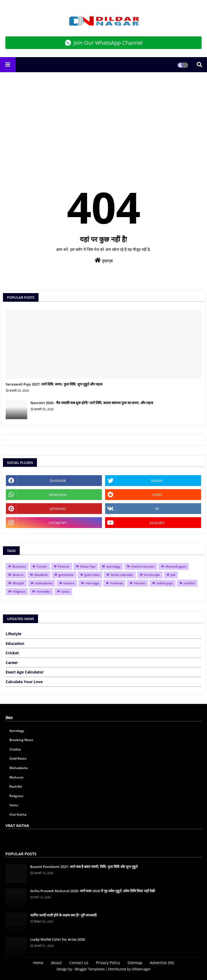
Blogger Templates (90, 969)
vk (157, 508)
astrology (113, 566)
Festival (64, 566)
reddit (157, 494)
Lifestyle (13, 634)
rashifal (189, 583)
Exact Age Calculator (25, 672)
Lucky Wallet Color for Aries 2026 (58, 939)
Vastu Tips (88, 566)
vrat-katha (18, 814)
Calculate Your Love (24, 682)
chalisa (15, 749)
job (173, 575)
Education (15, 643)
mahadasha (44, 583)
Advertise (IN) (162, 963)
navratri (140, 583)
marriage (92, 583)
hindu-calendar (122, 575)
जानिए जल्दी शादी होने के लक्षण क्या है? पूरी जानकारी (63, 915)
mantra (69, 583)
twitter (157, 480)
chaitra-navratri (143, 566)
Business (19, 566)
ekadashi (41, 575)
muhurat (116, 583)
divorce (18, 575)
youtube (157, 522)
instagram (58, 522)
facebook (58, 480)
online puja (165, 583)
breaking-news (21, 740)
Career (42, 566)
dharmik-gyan (176, 566)
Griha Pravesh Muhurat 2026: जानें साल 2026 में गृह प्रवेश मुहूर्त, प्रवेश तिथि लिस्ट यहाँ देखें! (93, 891)
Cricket (12, 653)
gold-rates (92, 575)
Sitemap (135, 963)
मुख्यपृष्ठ (104, 260)
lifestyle (18, 583)
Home (38, 963)
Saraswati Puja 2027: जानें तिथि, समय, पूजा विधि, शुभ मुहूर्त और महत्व (54, 384)
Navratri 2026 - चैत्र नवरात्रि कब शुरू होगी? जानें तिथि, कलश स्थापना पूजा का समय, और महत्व (92, 403)
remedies (43, 591)
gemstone (66, 575)
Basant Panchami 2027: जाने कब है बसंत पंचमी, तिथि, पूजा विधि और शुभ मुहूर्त (84, 867)
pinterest (58, 508)
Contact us (79, 963)
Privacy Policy (108, 963)
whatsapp (58, 494)
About (56, 963)
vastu (65, 591)
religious (19, 591)
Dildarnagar (141, 969)
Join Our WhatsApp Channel (104, 43)
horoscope (152, 575)
